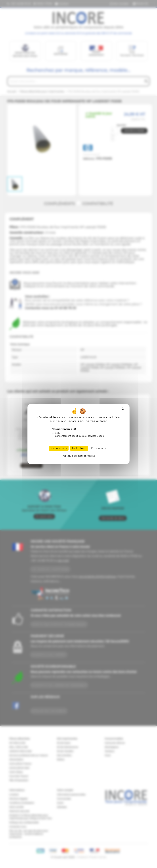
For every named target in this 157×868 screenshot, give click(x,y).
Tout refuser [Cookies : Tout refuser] (79, 448)
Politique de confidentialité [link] (78, 456)
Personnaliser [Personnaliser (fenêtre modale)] (100, 448)
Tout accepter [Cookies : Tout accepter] (59, 448)
